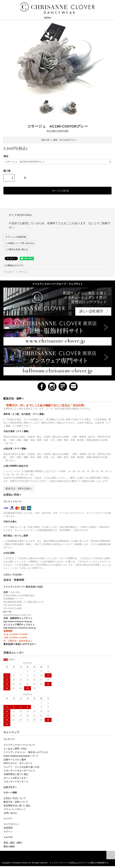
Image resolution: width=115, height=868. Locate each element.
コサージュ (23, 272)
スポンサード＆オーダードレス (19, 771)
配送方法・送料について (16, 802)
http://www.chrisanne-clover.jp (18, 622)
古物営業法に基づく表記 (16, 774)
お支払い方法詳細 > (13, 575)
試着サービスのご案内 (15, 760)
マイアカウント (11, 824)
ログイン (8, 832)
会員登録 (8, 828)
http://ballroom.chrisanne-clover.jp (20, 628)
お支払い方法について (15, 798)
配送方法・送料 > (14, 398)
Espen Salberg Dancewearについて (21, 756)
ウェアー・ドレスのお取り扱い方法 (21, 767)
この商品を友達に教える (17, 249)
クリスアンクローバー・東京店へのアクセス (26, 752)
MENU (45, 17)
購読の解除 (9, 847)
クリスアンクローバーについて (19, 745)
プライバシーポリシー (15, 809)
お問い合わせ (10, 813)
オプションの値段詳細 (16, 237)
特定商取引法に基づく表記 (17, 806)
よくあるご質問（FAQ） (16, 749)
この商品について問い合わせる (20, 243)
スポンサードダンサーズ (16, 782)
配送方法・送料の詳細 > (19, 488)
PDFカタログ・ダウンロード (18, 763)
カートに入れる (57, 190)
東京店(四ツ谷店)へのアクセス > (20, 644)
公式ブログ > (10, 787)
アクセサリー (9, 272)
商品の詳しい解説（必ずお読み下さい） (57, 140)
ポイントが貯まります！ (16, 778)
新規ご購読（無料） (14, 843)
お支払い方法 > (12, 495)
